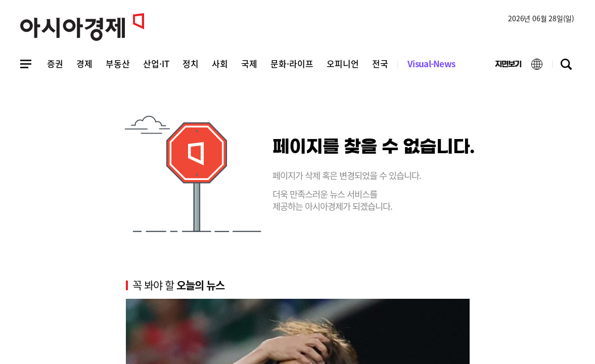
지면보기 (501, 66)
